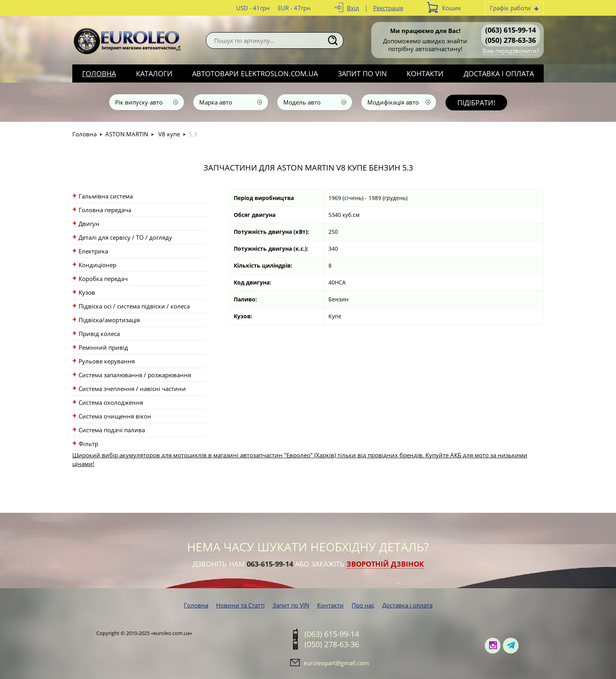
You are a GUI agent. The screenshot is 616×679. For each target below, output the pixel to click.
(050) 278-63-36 (511, 40)
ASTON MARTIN (127, 134)
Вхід (353, 8)
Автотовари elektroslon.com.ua (255, 73)
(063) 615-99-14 (511, 30)
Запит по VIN (362, 73)
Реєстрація (388, 8)
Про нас (363, 605)
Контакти (425, 73)
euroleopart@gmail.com (336, 663)
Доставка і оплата (499, 73)
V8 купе (169, 134)
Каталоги (154, 73)
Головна (99, 73)
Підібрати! (476, 103)
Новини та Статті (240, 605)
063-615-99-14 (270, 564)
